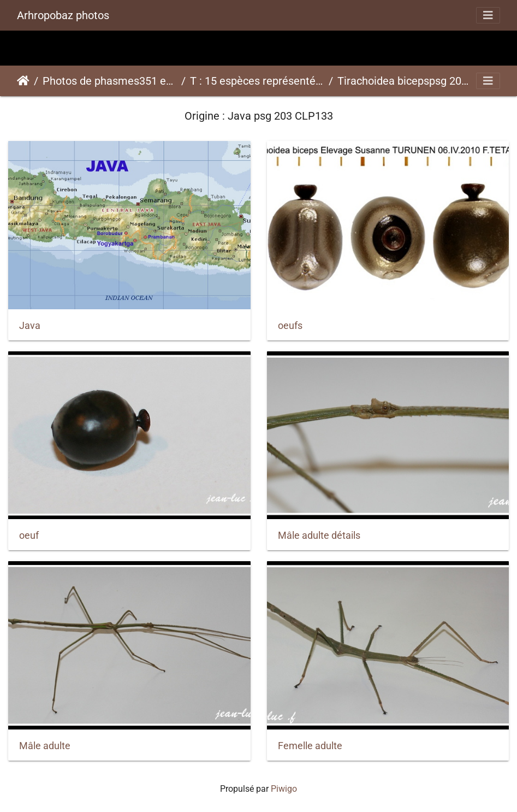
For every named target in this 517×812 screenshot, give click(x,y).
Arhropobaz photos (63, 15)
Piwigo (284, 789)
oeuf (29, 536)
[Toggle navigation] (488, 15)
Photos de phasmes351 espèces (110, 81)
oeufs (290, 326)
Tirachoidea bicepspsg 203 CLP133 (405, 81)
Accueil (23, 81)
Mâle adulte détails (319, 536)
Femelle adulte (310, 746)
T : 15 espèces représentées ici (257, 81)
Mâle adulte (45, 746)
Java (30, 326)
